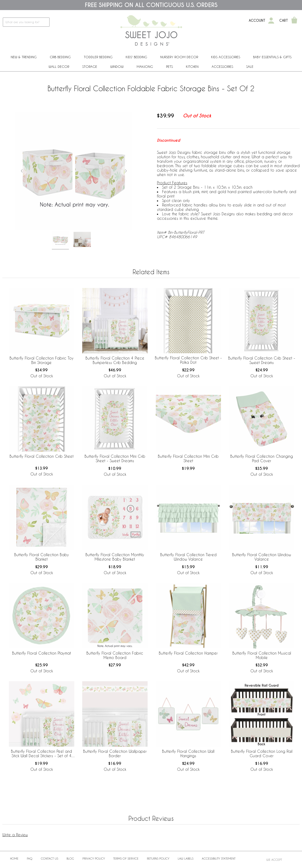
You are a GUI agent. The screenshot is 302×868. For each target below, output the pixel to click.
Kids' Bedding (136, 57)
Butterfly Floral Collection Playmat (42, 653)
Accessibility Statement (219, 858)
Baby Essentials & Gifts (272, 57)
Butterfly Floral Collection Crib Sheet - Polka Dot (188, 360)
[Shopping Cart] (294, 21)
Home (14, 858)
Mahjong (145, 67)
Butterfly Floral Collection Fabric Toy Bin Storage (42, 360)
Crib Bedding (60, 57)
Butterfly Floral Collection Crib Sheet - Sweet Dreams (262, 360)
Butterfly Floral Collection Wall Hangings (188, 753)
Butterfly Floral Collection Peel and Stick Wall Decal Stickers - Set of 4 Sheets (41, 754)
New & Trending (24, 57)
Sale (250, 67)
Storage (90, 67)
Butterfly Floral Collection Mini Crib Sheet (188, 458)
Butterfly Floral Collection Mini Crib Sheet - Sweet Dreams (115, 458)
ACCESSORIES (222, 67)
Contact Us (50, 858)
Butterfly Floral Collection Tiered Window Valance (188, 557)
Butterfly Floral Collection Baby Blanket (42, 557)
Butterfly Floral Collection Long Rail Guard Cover (262, 753)
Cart (284, 21)
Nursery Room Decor (179, 57)
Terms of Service (126, 858)
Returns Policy (158, 858)
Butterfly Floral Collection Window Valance (262, 557)
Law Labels (186, 858)
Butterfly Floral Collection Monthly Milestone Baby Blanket (115, 557)
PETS (169, 67)
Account (257, 21)
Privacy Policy (94, 858)
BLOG (70, 858)
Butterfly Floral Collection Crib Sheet (42, 456)
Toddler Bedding (98, 57)
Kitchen (192, 67)
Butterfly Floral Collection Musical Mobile (262, 655)
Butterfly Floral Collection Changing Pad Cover (262, 458)
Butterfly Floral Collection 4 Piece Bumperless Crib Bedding (115, 360)
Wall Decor (59, 67)
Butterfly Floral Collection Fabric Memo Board (115, 655)
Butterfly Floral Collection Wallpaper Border (115, 753)
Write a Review (15, 835)
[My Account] (271, 21)
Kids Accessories (226, 57)
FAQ (30, 858)
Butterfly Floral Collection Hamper (188, 653)
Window (117, 67)
